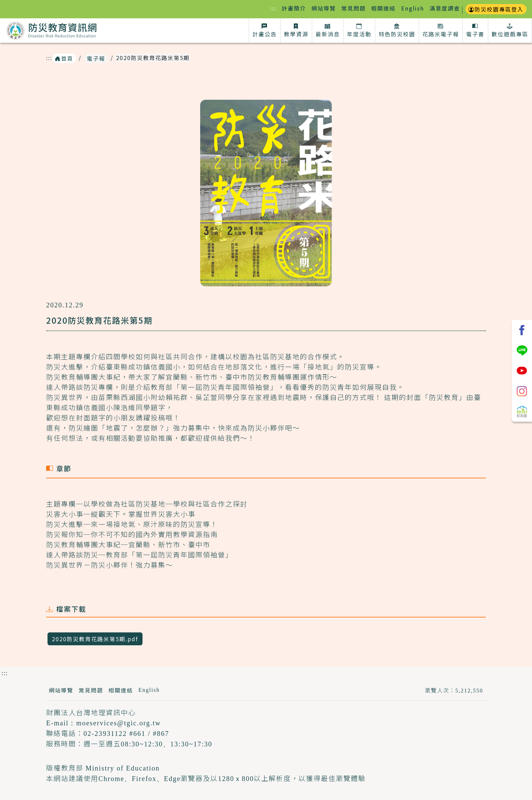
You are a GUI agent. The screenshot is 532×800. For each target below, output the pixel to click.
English (413, 8)
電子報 (96, 58)
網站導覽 (324, 8)
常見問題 (354, 8)
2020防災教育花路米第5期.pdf (95, 639)
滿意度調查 (445, 8)
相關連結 (383, 8)
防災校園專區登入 (496, 9)
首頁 (64, 58)
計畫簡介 (294, 8)
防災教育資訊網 (52, 32)
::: (274, 8)
